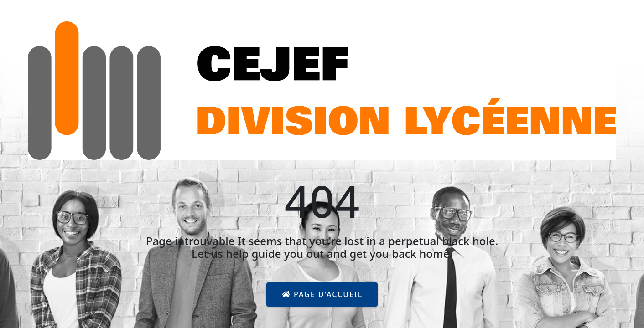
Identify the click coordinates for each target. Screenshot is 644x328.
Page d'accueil (322, 294)
